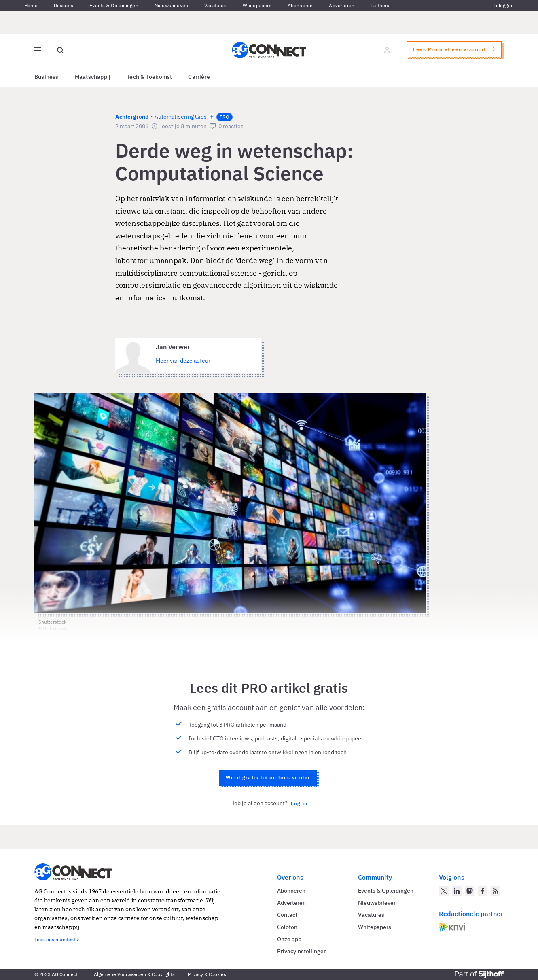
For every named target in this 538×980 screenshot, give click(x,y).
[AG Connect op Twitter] (444, 891)
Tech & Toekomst (149, 77)
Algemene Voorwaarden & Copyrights (134, 974)
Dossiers (64, 5)
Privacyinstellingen (302, 951)
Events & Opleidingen (114, 5)
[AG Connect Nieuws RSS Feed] (496, 891)
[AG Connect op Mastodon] (470, 891)
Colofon (287, 927)
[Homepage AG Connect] (269, 50)
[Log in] (387, 50)
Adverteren (342, 5)
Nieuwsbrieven (171, 5)
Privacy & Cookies (207, 974)
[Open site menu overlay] (38, 50)
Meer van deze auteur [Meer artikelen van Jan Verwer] (183, 361)
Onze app (289, 939)
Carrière (199, 77)
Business (47, 77)
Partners (380, 5)
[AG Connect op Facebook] (483, 891)
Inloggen (504, 5)
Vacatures (215, 5)
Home (31, 5)
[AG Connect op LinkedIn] (457, 891)
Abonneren (300, 5)
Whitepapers (257, 5)
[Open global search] (60, 50)
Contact (287, 915)
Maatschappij (93, 77)
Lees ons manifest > (57, 939)
